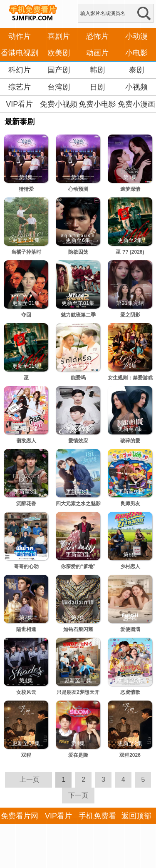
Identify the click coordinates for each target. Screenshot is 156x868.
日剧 (97, 87)
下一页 (78, 795)
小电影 (136, 53)
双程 (26, 755)
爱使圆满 (130, 629)
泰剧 (136, 70)
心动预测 (78, 189)
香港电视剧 (20, 53)
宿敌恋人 (26, 441)
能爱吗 (78, 378)
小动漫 (136, 36)
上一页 (30, 779)
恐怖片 (97, 36)
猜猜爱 (26, 189)
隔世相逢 (26, 629)
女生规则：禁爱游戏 (130, 378)
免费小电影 (97, 104)
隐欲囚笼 (78, 252)
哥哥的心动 (26, 566)
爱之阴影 (130, 315)
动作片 (20, 36)
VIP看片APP (19, 112)
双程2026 (130, 755)
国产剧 (59, 70)
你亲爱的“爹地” (78, 566)
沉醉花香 (26, 504)
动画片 (97, 53)
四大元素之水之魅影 (78, 504)
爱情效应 (78, 441)
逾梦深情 (130, 189)
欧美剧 (59, 53)
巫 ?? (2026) (130, 252)
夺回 (26, 315)
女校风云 (26, 692)
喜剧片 (59, 36)
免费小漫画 (136, 104)
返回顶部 (136, 816)
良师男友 (130, 504)
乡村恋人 (130, 566)
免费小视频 (59, 104)
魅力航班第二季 (78, 315)
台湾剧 (59, 87)
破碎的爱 (130, 441)
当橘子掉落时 (26, 252)
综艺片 (20, 87)
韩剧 (97, 70)
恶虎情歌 (130, 692)
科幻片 (20, 70)
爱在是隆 (78, 755)
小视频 (136, 87)
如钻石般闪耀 (78, 629)
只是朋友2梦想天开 (78, 692)
